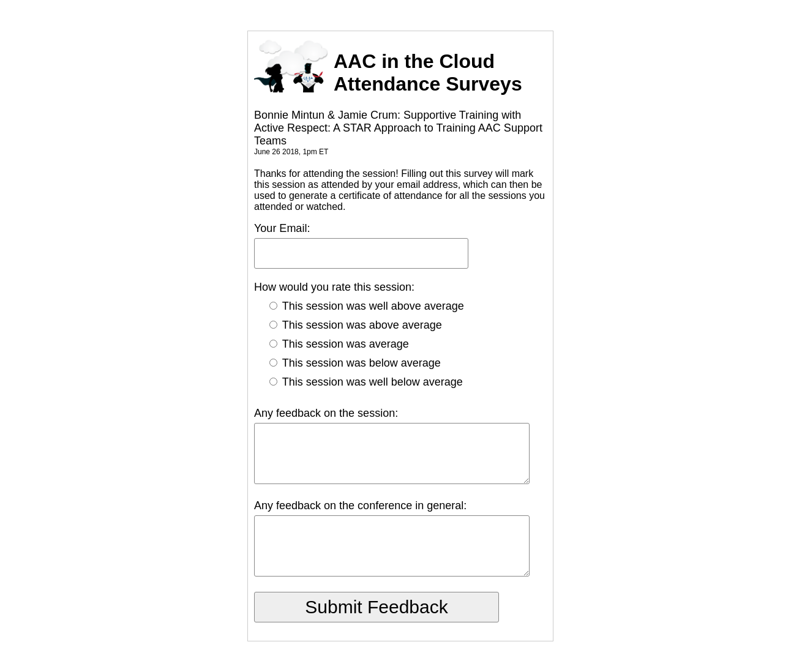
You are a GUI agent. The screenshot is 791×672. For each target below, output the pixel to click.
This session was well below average (366, 382)
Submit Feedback (376, 607)
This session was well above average (367, 306)
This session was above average (356, 325)
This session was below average (355, 363)
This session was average (339, 344)
